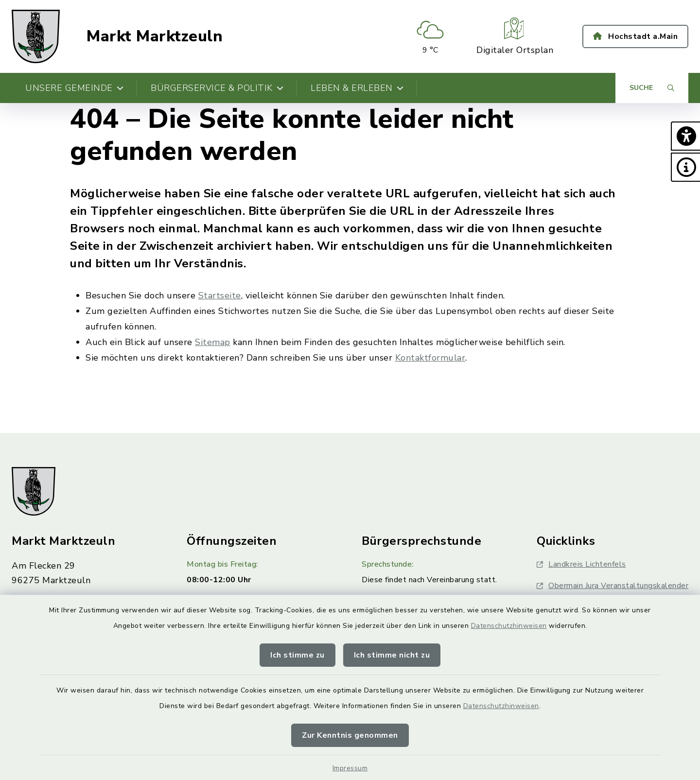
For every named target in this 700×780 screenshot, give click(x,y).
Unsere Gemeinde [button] (74, 88)
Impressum (350, 768)
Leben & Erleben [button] (357, 88)
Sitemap (213, 342)
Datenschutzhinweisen (509, 626)
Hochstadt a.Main (635, 36)
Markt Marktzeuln (155, 36)
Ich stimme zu (297, 655)
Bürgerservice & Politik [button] (217, 88)
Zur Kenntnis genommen (350, 735)
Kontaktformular (430, 358)
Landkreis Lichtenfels (581, 564)
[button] (685, 136)
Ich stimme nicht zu (392, 655)
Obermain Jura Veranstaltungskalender (612, 586)
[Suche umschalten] (652, 88)
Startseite (220, 295)
